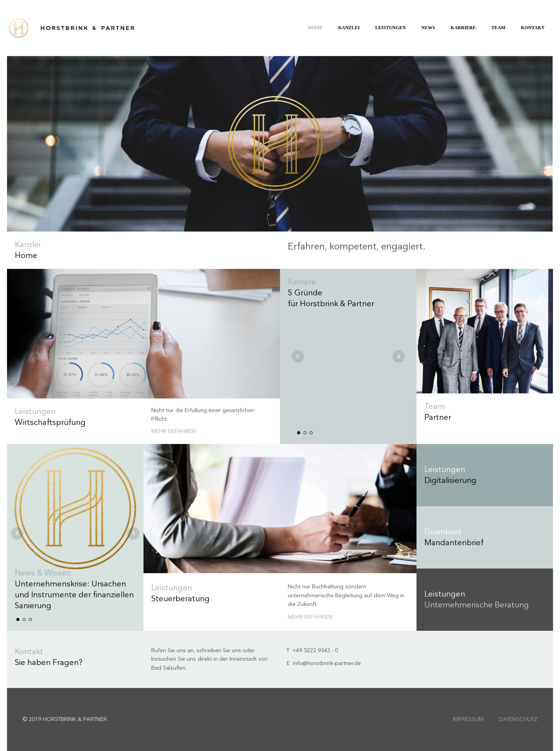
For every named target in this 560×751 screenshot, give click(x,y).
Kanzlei (349, 28)
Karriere (463, 28)
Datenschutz (518, 719)
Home (315, 28)
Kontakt (533, 28)
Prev (298, 356)
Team (499, 28)
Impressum (468, 719)
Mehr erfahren (174, 431)
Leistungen (391, 28)
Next (399, 356)
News (428, 28)
